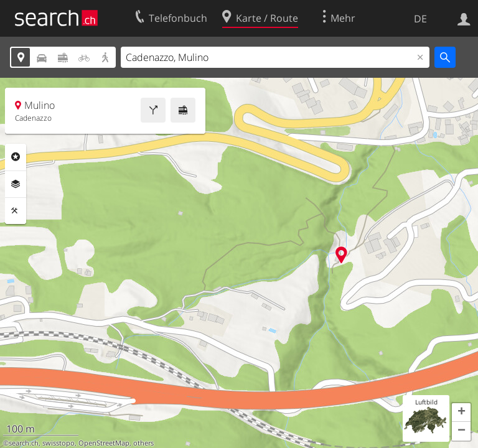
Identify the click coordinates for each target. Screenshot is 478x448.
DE (420, 19)
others (143, 443)
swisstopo (59, 443)
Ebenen (16, 184)
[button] (461, 413)
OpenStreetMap (104, 443)
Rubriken (16, 157)
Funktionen (16, 211)
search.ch (24, 443)
